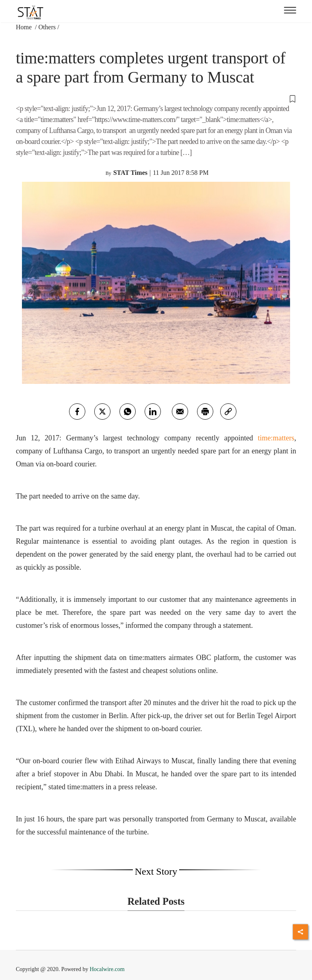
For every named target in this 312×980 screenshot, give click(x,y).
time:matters (276, 438)
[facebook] (77, 412)
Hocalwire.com (107, 969)
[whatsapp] (128, 412)
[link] (228, 412)
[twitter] (102, 412)
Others (47, 27)
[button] (156, 98)
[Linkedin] (153, 412)
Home (25, 27)
